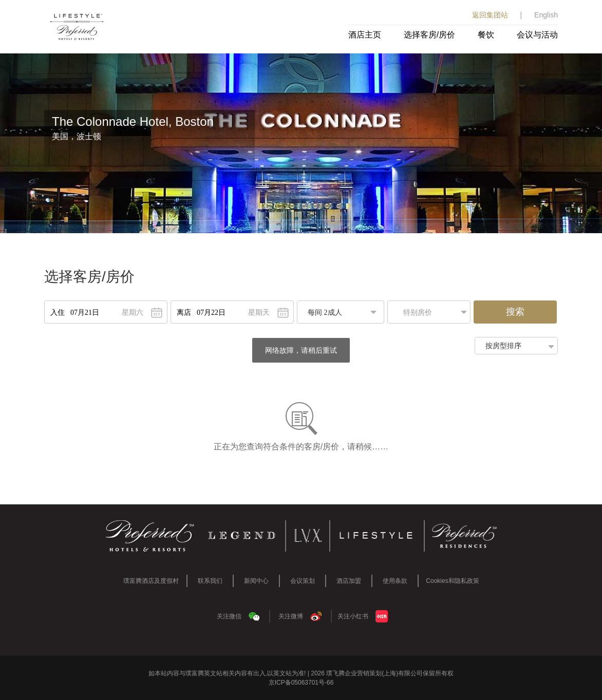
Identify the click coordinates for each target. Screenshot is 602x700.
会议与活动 (537, 35)
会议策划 (303, 581)
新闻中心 (256, 581)
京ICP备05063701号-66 (301, 683)
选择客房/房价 (429, 35)
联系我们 (210, 581)
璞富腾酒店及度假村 (151, 581)
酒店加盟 (349, 581)
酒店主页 (365, 35)
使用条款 (395, 581)
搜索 (515, 312)
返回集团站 (490, 15)
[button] (431, 312)
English (546, 15)
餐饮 (486, 35)
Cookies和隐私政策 (452, 581)
